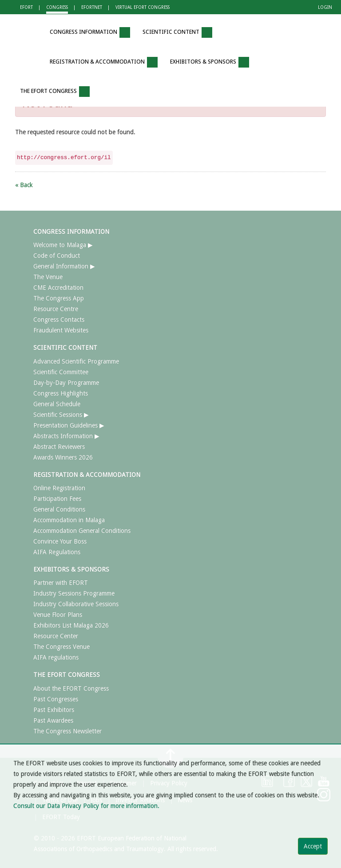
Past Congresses (56, 699)
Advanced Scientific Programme (76, 361)
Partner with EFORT (61, 583)
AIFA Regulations (57, 552)
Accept (313, 846)
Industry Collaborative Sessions (76, 604)
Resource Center (56, 636)
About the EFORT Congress (71, 688)
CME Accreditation (58, 288)
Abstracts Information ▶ (66, 436)
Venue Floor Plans (58, 615)
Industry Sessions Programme (74, 593)
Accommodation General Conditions (82, 531)
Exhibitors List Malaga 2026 (71, 625)
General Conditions (59, 509)
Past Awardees (53, 720)
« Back (24, 185)
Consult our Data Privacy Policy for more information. (86, 806)
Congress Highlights (61, 393)
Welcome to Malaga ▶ (63, 245)
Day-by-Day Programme (66, 383)
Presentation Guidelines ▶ (69, 425)
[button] (31, 33)
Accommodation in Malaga (69, 520)
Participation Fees (57, 499)
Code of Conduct (57, 256)
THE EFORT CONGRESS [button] (55, 92)
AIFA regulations (56, 657)
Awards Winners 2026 (63, 457)
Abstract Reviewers (59, 447)
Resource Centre (56, 309)
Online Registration (59, 488)
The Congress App (59, 298)
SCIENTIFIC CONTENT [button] (177, 32)
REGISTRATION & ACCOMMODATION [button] (104, 62)
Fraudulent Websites (61, 330)
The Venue (48, 277)
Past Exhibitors (54, 710)
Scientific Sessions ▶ (61, 415)
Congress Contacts (59, 320)
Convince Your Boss (60, 541)
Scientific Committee (61, 372)
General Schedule (57, 404)
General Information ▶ (64, 266)
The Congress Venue (61, 647)
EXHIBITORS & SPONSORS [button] (210, 62)
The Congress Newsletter (67, 731)
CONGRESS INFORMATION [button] (90, 32)
